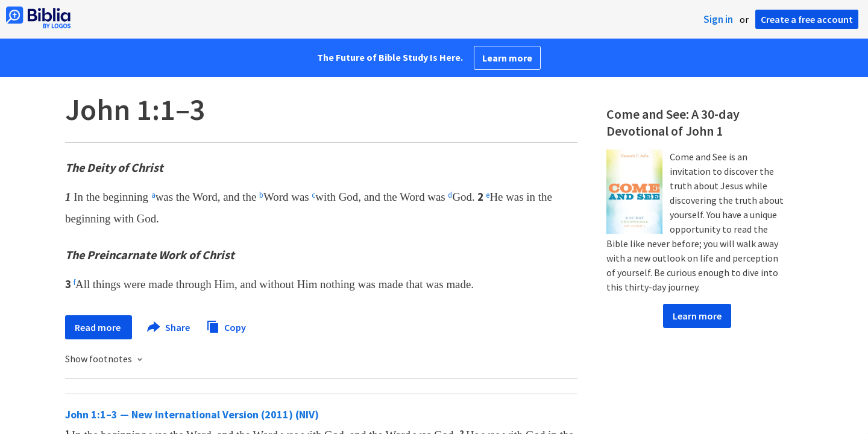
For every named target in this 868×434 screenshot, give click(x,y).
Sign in (718, 19)
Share (169, 327)
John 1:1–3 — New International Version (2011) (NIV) (192, 414)
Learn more (507, 58)
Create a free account (807, 19)
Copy (226, 326)
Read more (99, 327)
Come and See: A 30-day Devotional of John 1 (673, 122)
